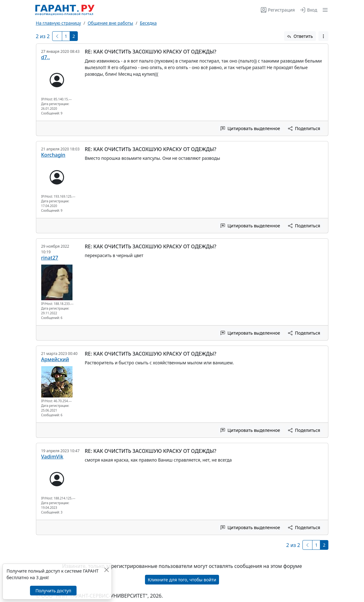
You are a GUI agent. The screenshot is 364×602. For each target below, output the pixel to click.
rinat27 (50, 258)
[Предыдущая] (57, 36)
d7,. (46, 57)
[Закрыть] (106, 570)
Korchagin (53, 155)
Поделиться (304, 128)
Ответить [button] (300, 36)
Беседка (148, 23)
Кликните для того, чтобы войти (182, 580)
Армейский (55, 359)
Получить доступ (53, 591)
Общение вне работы (110, 23)
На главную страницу (59, 23)
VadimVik (52, 457)
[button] (324, 10)
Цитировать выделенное (250, 128)
